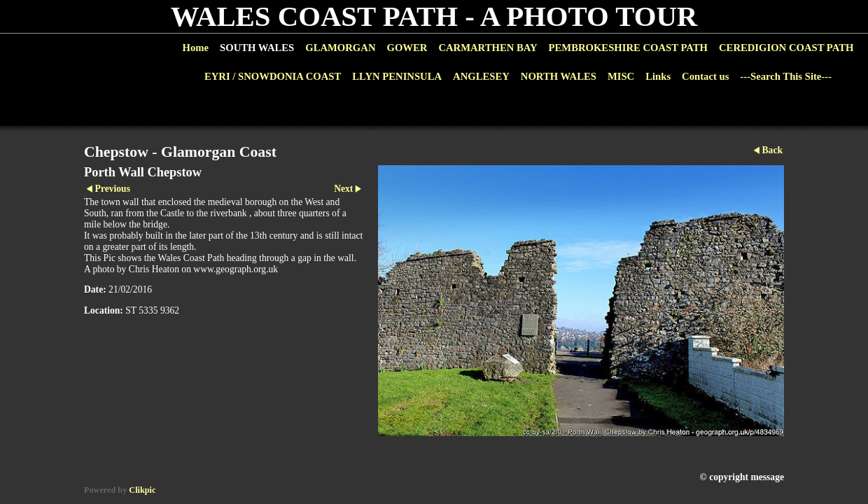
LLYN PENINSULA (397, 76)
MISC (621, 76)
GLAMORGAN (340, 48)
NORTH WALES (559, 76)
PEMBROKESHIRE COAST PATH (628, 48)
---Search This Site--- (786, 76)
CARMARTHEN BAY (488, 48)
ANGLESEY (481, 76)
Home (196, 48)
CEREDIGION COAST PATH (786, 48)
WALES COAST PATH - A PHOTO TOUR (434, 16)
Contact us (705, 76)
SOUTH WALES (257, 48)
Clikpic (142, 490)
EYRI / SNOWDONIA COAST (273, 76)
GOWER (407, 48)
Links (658, 76)
